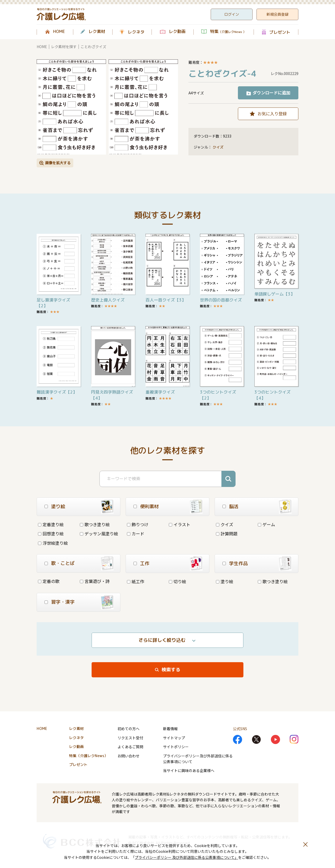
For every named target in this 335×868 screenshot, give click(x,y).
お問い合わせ (129, 756)
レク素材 (97, 32)
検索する (171, 670)
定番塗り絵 (51, 524)
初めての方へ (129, 729)
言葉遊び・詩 (95, 581)
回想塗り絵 (51, 534)
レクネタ (136, 32)
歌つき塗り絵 (95, 524)
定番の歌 (49, 581)
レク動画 (177, 32)
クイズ (218, 147)
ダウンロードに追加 (271, 93)
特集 (228, 32)
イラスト (180, 524)
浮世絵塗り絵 (53, 543)
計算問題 (227, 534)
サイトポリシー (176, 747)
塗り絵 (225, 581)
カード (136, 534)
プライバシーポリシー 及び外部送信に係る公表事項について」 (186, 857)
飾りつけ (138, 524)
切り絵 (177, 581)
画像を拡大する (58, 163)
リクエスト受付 (130, 738)
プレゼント (280, 32)
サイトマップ (174, 738)
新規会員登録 (277, 14)
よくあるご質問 (130, 747)
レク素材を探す (64, 47)
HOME (59, 32)
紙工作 (136, 581)
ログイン (232, 14)
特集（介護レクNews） (88, 756)
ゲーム (266, 524)
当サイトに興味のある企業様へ (189, 770)
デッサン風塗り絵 (99, 534)
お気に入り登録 (272, 114)
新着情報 (170, 729)
